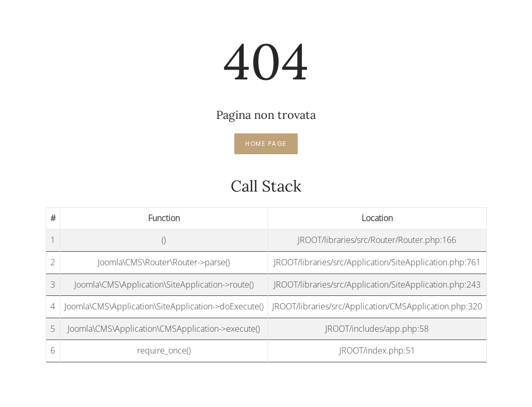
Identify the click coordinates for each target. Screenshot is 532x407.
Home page (266, 144)
